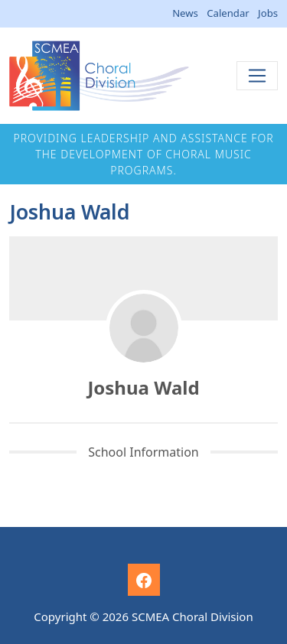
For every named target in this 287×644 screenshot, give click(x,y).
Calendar (228, 13)
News (185, 13)
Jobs (268, 13)
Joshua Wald (143, 387)
